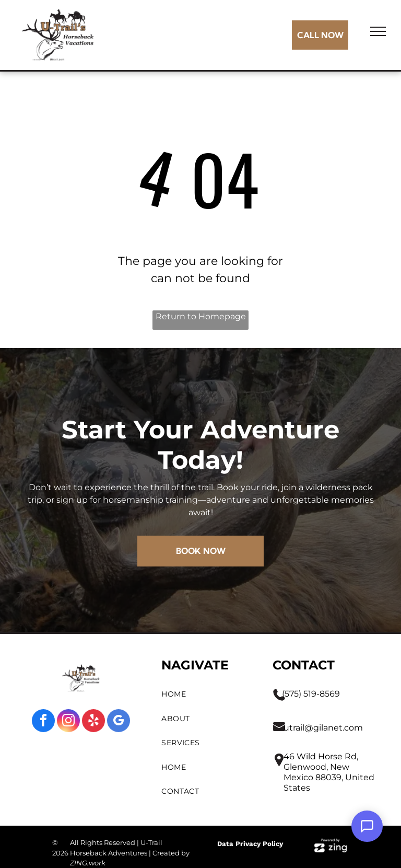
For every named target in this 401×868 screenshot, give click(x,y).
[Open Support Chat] (367, 826)
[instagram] (68, 722)
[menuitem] (207, 694)
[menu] (378, 31)
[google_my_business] (119, 722)
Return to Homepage (201, 316)
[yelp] (93, 722)
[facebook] (43, 722)
